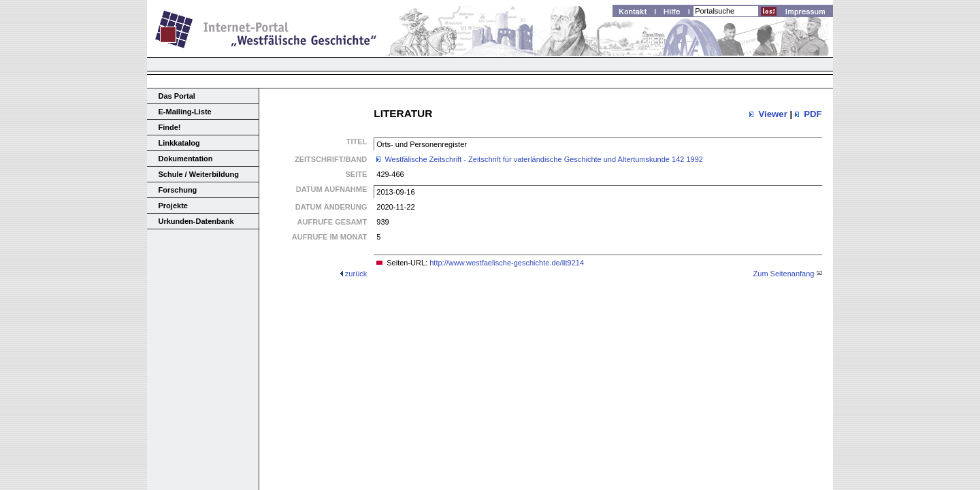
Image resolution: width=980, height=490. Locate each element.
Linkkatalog (179, 143)
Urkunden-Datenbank (196, 221)
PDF (813, 114)
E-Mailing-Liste (185, 112)
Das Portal (177, 96)
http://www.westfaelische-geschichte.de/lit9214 (507, 263)
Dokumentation (186, 159)
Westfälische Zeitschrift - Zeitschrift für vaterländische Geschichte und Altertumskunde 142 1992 (544, 159)
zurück (356, 274)
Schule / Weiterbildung (199, 174)
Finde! (170, 127)
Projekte (173, 206)
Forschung (178, 190)
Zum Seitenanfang (784, 274)
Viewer (772, 114)
